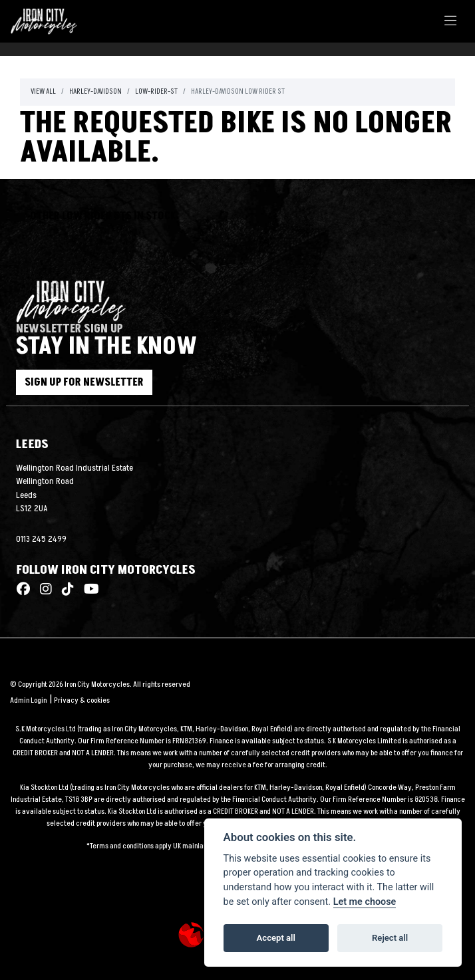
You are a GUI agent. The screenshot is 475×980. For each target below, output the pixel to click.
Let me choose (365, 902)
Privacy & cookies (82, 700)
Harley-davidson (95, 91)
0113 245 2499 (41, 539)
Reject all (390, 938)
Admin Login (28, 700)
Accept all (276, 938)
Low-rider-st (156, 91)
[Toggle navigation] (450, 22)
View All (43, 91)
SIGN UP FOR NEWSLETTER (84, 382)
